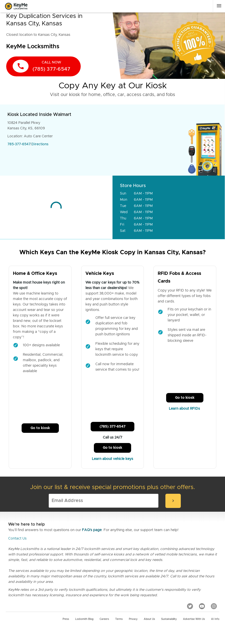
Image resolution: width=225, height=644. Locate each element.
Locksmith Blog (84, 619)
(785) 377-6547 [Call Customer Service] (112, 427)
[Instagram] (214, 606)
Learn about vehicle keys (112, 459)
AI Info (215, 619)
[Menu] (219, 6)
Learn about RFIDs (185, 409)
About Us (149, 619)
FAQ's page (92, 530)
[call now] (43, 66)
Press (66, 619)
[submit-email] (173, 501)
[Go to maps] (56, 207)
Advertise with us (194, 619)
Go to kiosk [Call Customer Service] (40, 428)
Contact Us (17, 539)
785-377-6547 (19, 144)
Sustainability (169, 619)
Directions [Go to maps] (40, 144)
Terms (119, 619)
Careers (104, 619)
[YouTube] (202, 606)
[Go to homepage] (18, 6)
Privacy (133, 619)
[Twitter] (190, 606)
